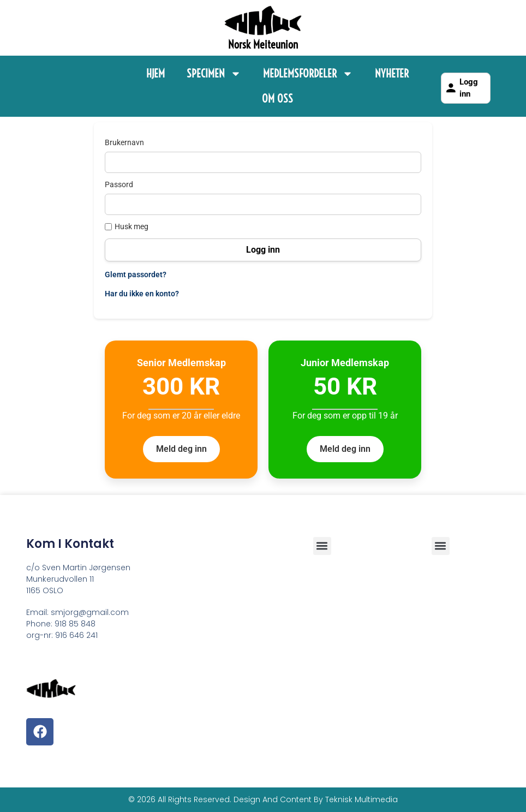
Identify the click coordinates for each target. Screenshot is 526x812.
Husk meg (127, 226)
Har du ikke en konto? (142, 294)
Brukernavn (124, 142)
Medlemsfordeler (308, 74)
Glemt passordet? (136, 274)
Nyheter (392, 73)
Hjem (156, 73)
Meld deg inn (181, 449)
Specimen (214, 74)
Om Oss (277, 98)
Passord (119, 184)
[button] (441, 546)
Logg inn (461, 88)
